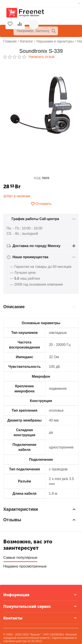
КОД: (38, 178)
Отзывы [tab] (40, 520)
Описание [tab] (40, 307)
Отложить (41, 204)
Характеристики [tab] (40, 509)
